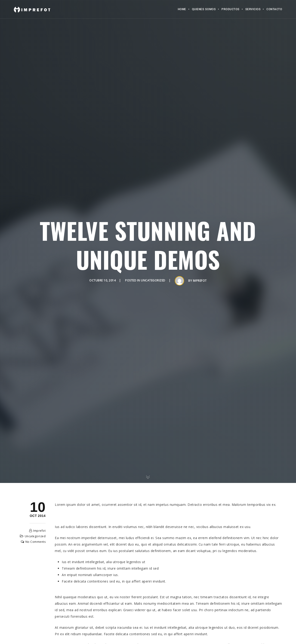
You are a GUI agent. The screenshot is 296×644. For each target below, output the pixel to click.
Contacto (274, 9)
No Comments (36, 542)
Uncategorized (153, 280)
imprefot (200, 281)
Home (182, 9)
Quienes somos (204, 9)
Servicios (253, 9)
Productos (231, 9)
